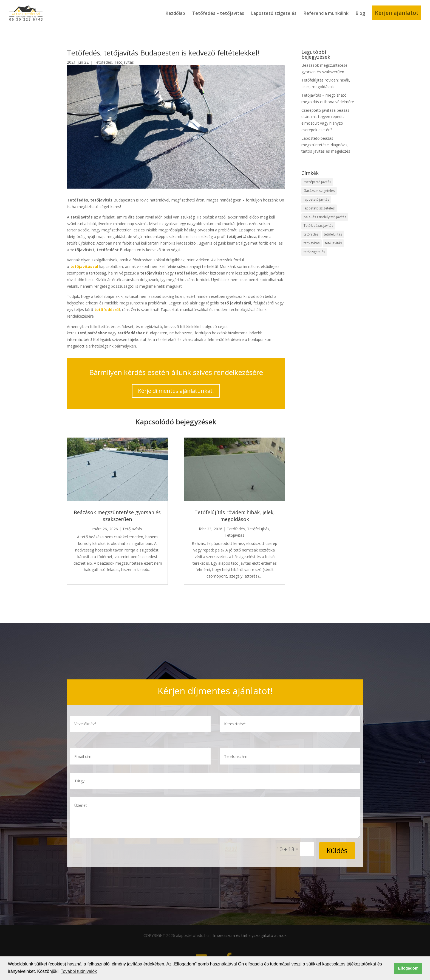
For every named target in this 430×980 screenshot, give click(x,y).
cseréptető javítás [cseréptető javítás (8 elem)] (317, 182)
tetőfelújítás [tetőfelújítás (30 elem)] (333, 234)
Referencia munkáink (326, 13)
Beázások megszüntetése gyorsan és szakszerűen (117, 516)
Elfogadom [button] (408, 968)
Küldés (337, 850)
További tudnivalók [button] (79, 971)
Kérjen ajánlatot (397, 13)
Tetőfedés (103, 62)
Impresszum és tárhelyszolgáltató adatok (250, 935)
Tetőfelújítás (258, 529)
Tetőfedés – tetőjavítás (218, 13)
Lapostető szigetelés (274, 13)
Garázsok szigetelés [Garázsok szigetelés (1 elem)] (319, 191)
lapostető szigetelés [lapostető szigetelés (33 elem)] (319, 208)
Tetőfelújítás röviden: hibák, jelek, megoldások (235, 516)
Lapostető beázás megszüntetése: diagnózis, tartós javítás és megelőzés (326, 145)
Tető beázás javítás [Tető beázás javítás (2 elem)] (318, 226)
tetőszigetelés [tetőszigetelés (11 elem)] (314, 252)
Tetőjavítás (124, 62)
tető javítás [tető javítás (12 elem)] (333, 243)
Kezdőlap (175, 13)
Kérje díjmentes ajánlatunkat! (176, 391)
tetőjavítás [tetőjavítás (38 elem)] (312, 243)
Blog (360, 13)
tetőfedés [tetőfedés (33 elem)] (311, 234)
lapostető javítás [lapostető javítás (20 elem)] (316, 199)
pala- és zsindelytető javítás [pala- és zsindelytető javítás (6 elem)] (325, 217)
